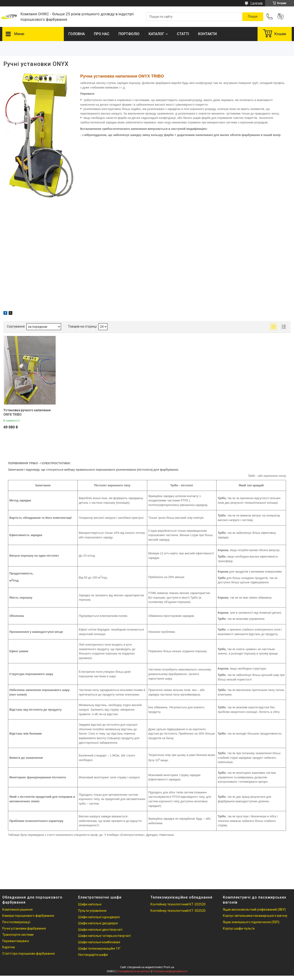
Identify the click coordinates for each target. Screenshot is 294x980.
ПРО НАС (102, 34)
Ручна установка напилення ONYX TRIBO (122, 76)
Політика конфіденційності (170, 971)
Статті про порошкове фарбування (28, 954)
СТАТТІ (183, 34)
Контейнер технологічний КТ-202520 (178, 904)
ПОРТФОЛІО (129, 34)
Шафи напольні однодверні (99, 917)
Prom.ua (169, 967)
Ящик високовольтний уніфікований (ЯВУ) (254, 910)
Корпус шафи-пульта (239, 928)
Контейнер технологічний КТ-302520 (178, 911)
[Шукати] (253, 17)
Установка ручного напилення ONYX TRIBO (27, 412)
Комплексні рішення (17, 910)
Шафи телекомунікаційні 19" (99, 949)
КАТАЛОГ (156, 34)
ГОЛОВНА (77, 34)
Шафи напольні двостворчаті (100, 930)
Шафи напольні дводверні (98, 923)
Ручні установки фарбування (24, 928)
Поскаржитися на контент (134, 971)
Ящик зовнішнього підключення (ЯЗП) (251, 922)
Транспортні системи (18, 935)
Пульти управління (92, 911)
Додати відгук (281, 17)
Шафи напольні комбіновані (99, 942)
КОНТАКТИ (207, 34)
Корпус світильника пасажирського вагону (255, 916)
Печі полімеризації (16, 922)
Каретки (9, 947)
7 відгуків (257, 3)
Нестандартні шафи (93, 955)
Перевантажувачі (16, 941)
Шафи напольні (90, 904)
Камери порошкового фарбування (28, 916)
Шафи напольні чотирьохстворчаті (104, 936)
